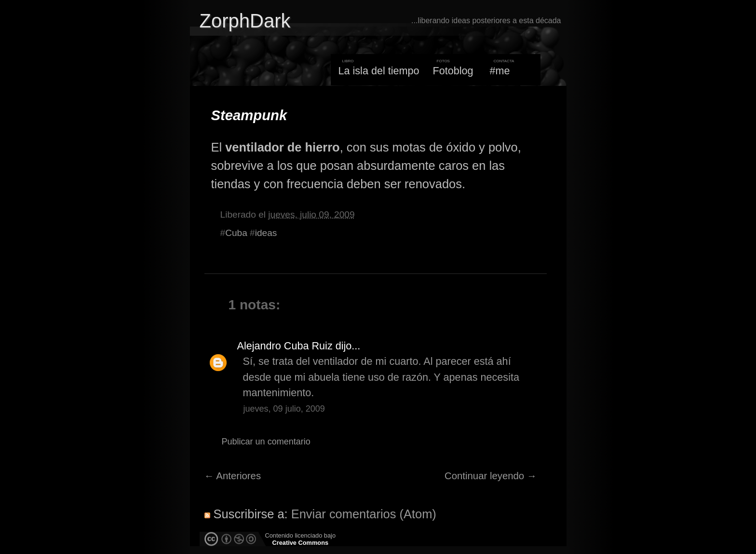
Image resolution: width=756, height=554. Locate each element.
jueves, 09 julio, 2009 (284, 409)
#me (500, 71)
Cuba (236, 233)
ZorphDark (245, 21)
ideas (266, 233)
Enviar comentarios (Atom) (364, 514)
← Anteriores (233, 476)
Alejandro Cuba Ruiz (285, 346)
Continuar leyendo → (491, 476)
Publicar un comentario (266, 442)
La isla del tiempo (378, 71)
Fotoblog (453, 71)
